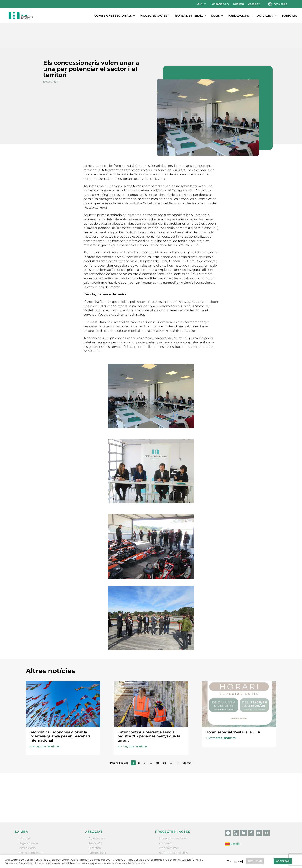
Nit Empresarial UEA (173, 827)
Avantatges (97, 813)
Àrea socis (280, 4)
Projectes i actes (154, 16)
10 (157, 738)
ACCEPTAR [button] (283, 861)
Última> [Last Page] (187, 738)
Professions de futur (173, 813)
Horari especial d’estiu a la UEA (233, 707)
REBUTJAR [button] (255, 861)
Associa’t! (254, 4)
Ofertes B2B (97, 827)
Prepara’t (165, 818)
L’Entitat (24, 813)
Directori (239, 4)
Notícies (54, 721)
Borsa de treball (189, 16)
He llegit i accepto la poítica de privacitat (206, 775)
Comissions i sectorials (113, 16)
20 (165, 738)
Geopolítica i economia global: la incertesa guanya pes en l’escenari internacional (60, 711)
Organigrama (28, 818)
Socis (216, 16)
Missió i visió (27, 823)
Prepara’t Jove (169, 823)
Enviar (267, 781)
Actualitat (266, 16)
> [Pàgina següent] (177, 738)
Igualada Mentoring (173, 837)
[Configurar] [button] (234, 861)
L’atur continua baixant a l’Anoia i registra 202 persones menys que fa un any (149, 711)
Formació (290, 16)
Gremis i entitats (30, 827)
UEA (200, 4)
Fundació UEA (220, 4)
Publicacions (238, 16)
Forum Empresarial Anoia (177, 832)
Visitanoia (165, 842)
